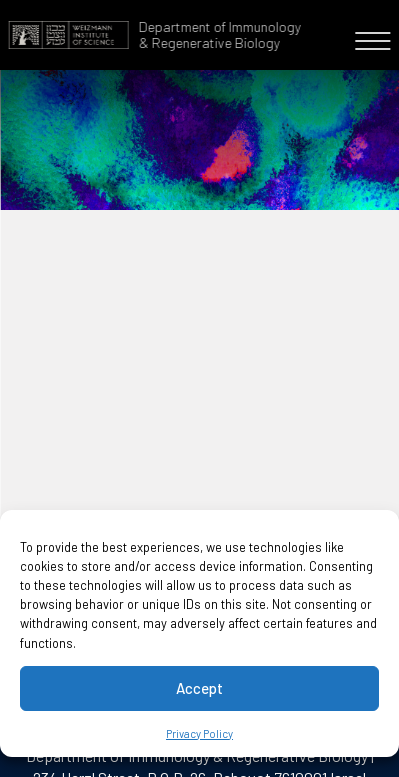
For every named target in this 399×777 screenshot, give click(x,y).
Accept (199, 688)
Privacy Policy (199, 733)
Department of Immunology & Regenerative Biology (219, 35)
